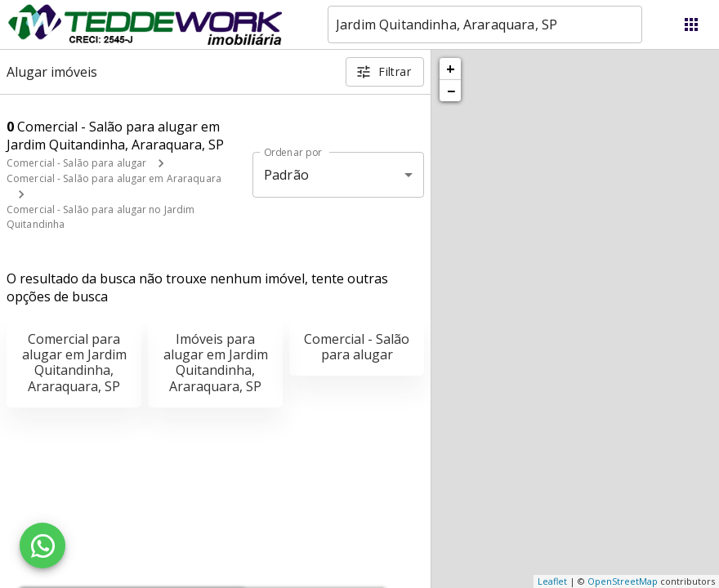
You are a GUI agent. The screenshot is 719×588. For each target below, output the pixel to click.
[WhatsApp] (42, 546)
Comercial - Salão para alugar (76, 163)
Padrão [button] (286, 175)
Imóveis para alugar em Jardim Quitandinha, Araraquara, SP (216, 363)
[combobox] (485, 24)
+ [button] (451, 69)
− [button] (451, 91)
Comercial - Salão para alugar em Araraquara (114, 178)
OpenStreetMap (623, 581)
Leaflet (552, 581)
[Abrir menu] (691, 24)
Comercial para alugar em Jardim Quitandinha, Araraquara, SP (74, 363)
